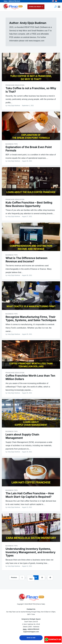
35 (42, 578)
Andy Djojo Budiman (14, 106)
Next (31, 579)
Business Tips (12, 144)
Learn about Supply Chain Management (22, 436)
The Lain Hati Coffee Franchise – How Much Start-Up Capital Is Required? (30, 495)
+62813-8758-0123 (33, 629)
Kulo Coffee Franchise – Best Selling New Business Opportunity (29, 204)
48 (50, 578)
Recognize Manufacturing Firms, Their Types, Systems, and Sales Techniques (31, 319)
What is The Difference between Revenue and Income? (26, 260)
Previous (14, 578)
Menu (59, 7)
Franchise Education (15, 85)
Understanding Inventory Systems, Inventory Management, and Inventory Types (31, 552)
